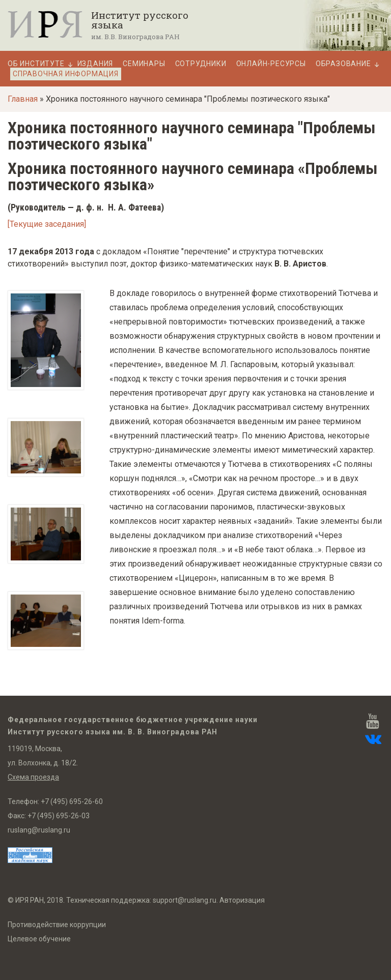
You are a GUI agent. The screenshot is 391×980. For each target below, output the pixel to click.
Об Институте (36, 64)
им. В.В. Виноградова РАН (135, 37)
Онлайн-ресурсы (271, 64)
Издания (95, 64)
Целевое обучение (39, 939)
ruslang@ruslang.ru (39, 830)
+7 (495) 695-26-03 (59, 816)
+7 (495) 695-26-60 (72, 801)
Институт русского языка (140, 20)
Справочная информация (66, 74)
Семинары (144, 64)
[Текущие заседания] (47, 224)
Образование (343, 64)
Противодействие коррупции (57, 925)
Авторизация (242, 900)
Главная (23, 99)
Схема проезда (33, 777)
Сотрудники (201, 64)
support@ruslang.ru (185, 900)
